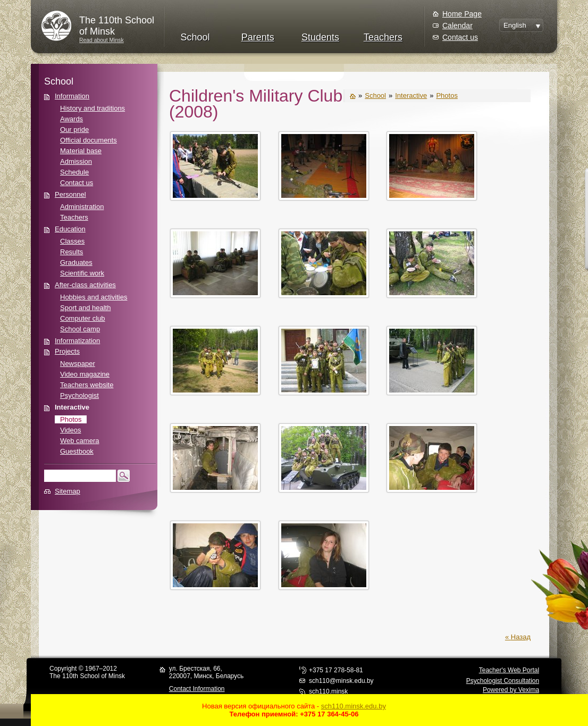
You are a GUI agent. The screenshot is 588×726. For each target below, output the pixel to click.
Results (72, 252)
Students (320, 37)
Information (72, 96)
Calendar (457, 26)
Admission (76, 161)
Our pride (74, 130)
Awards (72, 119)
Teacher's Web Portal (509, 670)
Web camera (79, 441)
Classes (72, 241)
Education (70, 229)
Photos (71, 419)
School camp (80, 329)
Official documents (89, 140)
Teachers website (87, 385)
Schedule (74, 172)
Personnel (70, 194)
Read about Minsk (102, 40)
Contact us (460, 37)
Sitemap (68, 491)
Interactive (72, 407)
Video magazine (85, 374)
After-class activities (85, 285)
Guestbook (77, 451)
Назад (521, 637)
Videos (71, 430)
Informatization (77, 341)
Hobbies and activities (94, 297)
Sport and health (85, 308)
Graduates (76, 262)
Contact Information (197, 689)
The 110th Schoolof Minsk (117, 26)
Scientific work (82, 273)
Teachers (383, 37)
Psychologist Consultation (503, 681)
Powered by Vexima (511, 690)
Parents (258, 37)
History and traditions (93, 108)
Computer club (83, 318)
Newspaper (78, 364)
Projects (67, 351)
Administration (82, 207)
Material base (81, 151)
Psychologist (79, 395)
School (195, 37)
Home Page (462, 14)
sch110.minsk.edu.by (354, 706)
